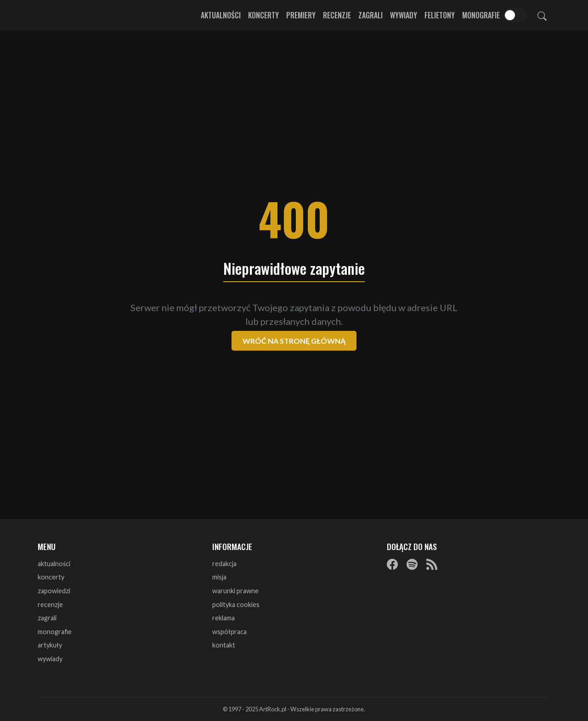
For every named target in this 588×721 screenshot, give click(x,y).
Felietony (440, 15)
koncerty (51, 577)
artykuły (50, 645)
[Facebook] (392, 564)
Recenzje (337, 15)
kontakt (224, 645)
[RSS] (432, 564)
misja (219, 577)
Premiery (301, 15)
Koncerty (263, 15)
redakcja (224, 564)
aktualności (54, 564)
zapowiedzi (54, 591)
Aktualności (221, 15)
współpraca (229, 632)
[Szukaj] (542, 15)
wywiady (50, 659)
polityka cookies (236, 605)
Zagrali (370, 15)
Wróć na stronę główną (294, 341)
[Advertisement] (294, 106)
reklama (223, 618)
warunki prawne (235, 591)
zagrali (47, 618)
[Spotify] (412, 564)
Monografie (481, 15)
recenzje (50, 605)
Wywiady (404, 15)
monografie (55, 632)
